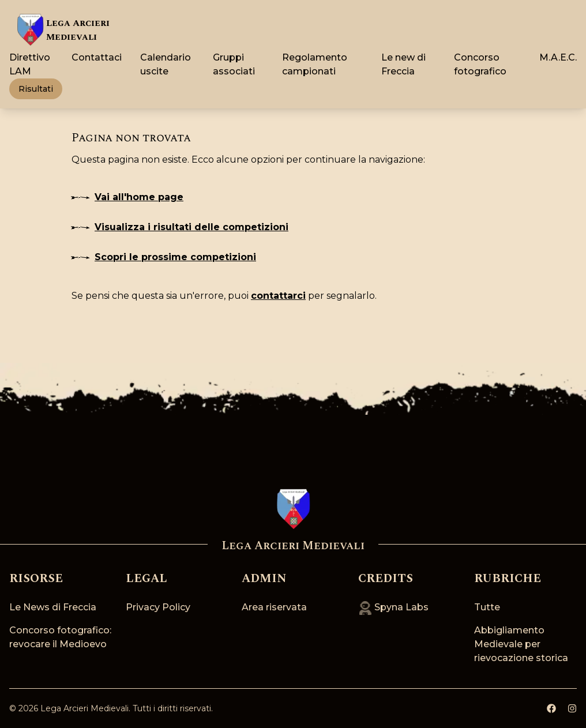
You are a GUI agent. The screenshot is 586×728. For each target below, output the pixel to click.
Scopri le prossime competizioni (164, 257)
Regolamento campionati (315, 64)
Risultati (36, 89)
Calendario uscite (166, 64)
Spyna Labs (393, 607)
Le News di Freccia (53, 607)
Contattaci (97, 57)
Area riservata (274, 607)
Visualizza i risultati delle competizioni (180, 227)
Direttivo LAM (30, 64)
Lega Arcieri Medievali (84, 708)
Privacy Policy (158, 607)
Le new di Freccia (403, 64)
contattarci (278, 296)
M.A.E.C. (558, 57)
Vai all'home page (127, 197)
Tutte (487, 607)
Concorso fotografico (480, 64)
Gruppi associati (234, 64)
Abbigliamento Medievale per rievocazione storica (521, 644)
